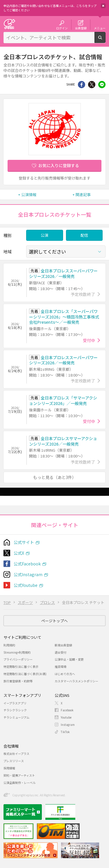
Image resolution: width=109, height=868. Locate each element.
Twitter (92, 85)
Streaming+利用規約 (17, 652)
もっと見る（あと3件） (55, 477)
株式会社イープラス (16, 754)
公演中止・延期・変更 (69, 659)
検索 (105, 41)
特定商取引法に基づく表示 (21, 667)
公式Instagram (28, 574)
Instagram (68, 725)
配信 (84, 235)
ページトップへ (54, 621)
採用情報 (9, 768)
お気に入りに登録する (59, 165)
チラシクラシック (15, 710)
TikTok (65, 732)
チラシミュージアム (16, 717)
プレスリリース (14, 761)
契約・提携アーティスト (19, 775)
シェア (82, 85)
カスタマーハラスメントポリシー (76, 681)
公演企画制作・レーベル (19, 783)
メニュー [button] (100, 28)
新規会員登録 (63, 645)
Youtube (66, 717)
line (102, 85)
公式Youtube (26, 585)
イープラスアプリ (15, 703)
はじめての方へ (65, 674)
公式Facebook (27, 564)
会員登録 (81, 28)
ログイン (62, 28)
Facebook (67, 710)
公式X (19, 553)
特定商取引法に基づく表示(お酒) (25, 674)
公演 (44, 235)
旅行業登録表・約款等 (18, 681)
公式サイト (24, 542)
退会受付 (60, 652)
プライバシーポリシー (18, 659)
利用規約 (9, 645)
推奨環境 (60, 667)
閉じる (103, 6)
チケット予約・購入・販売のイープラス (9, 24)
